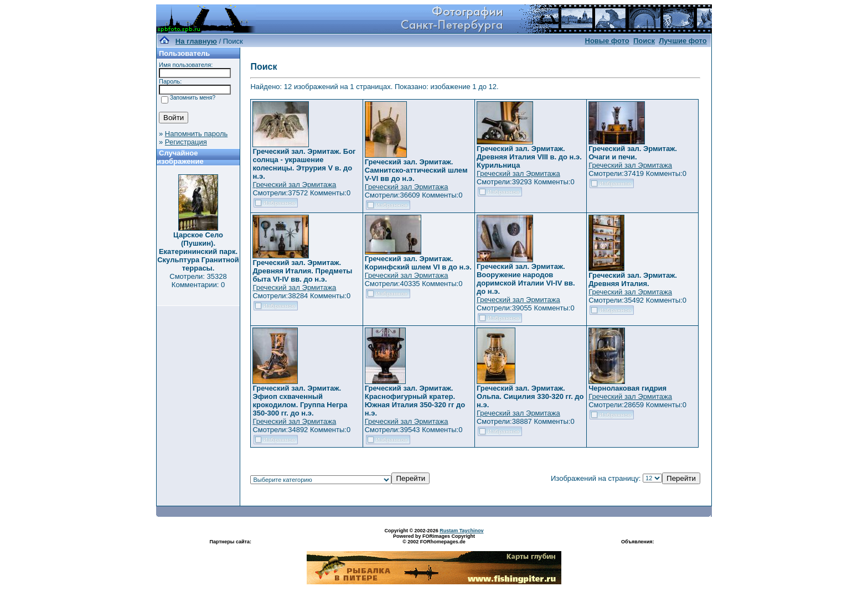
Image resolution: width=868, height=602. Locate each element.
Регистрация (186, 142)
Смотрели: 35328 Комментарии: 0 (198, 281)
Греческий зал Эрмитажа (294, 185)
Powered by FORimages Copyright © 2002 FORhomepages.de (434, 539)
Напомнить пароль (196, 134)
